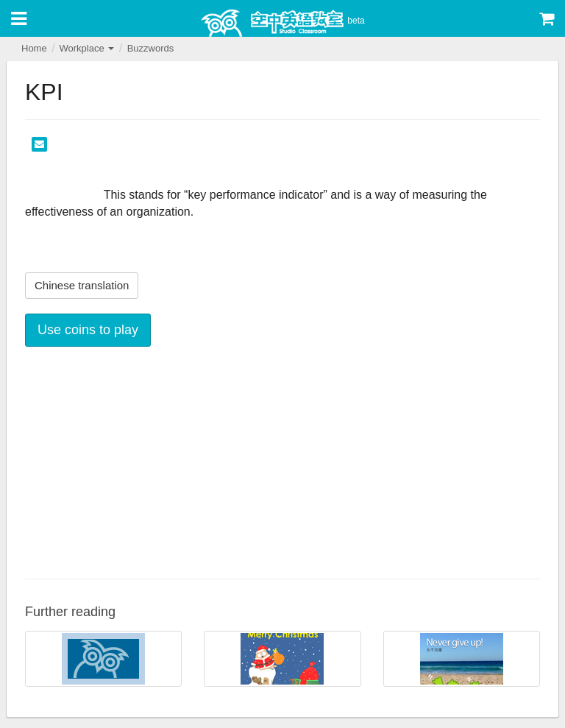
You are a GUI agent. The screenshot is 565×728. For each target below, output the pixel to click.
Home (34, 48)
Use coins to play (88, 330)
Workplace (86, 48)
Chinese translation (82, 285)
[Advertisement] (282, 461)
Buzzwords (151, 48)
